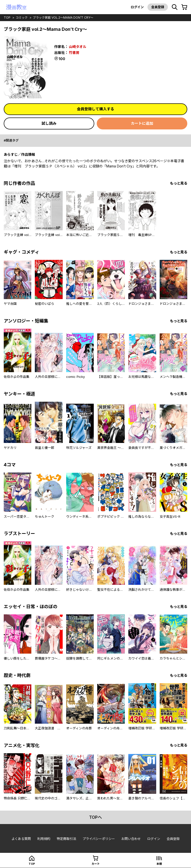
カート (96, 864)
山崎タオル (78, 47)
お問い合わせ (131, 839)
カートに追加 (142, 123)
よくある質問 (21, 839)
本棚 (159, 864)
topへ (95, 817)
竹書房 (74, 53)
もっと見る (179, 183)
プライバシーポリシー (99, 839)
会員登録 (158, 7)
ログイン (137, 7)
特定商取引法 (66, 839)
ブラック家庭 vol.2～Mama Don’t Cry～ (63, 18)
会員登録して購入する (95, 109)
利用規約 (44, 839)
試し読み (49, 123)
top (7, 18)
